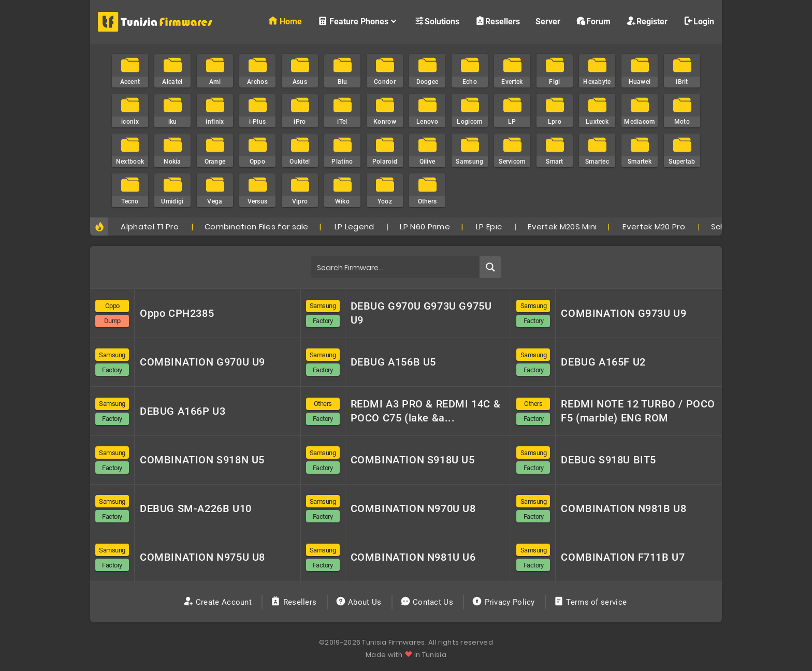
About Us (360, 602)
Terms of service (591, 602)
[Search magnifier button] (490, 267)
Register (647, 21)
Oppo (112, 306)
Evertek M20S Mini (562, 227)
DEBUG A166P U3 (183, 411)
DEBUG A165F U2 (603, 362)
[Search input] (396, 267)
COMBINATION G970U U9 (202, 362)
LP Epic (489, 227)
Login (699, 21)
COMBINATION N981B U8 (624, 508)
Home (285, 21)
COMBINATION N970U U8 (413, 508)
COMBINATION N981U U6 (413, 557)
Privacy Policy (504, 602)
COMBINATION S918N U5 (202, 460)
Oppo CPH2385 (177, 313)
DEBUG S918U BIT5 (608, 460)
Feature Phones (358, 21)
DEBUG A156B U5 (393, 362)
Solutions (437, 21)
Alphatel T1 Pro (149, 227)
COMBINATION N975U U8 (202, 557)
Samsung (323, 306)
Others (323, 404)
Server (548, 21)
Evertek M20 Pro (654, 227)
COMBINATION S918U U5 (413, 460)
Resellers (497, 21)
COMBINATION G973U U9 (624, 313)
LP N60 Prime (425, 227)
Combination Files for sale (257, 227)
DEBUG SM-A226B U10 (196, 508)
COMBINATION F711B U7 (623, 557)
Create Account (219, 602)
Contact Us (428, 602)
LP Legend (354, 227)
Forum (593, 21)
